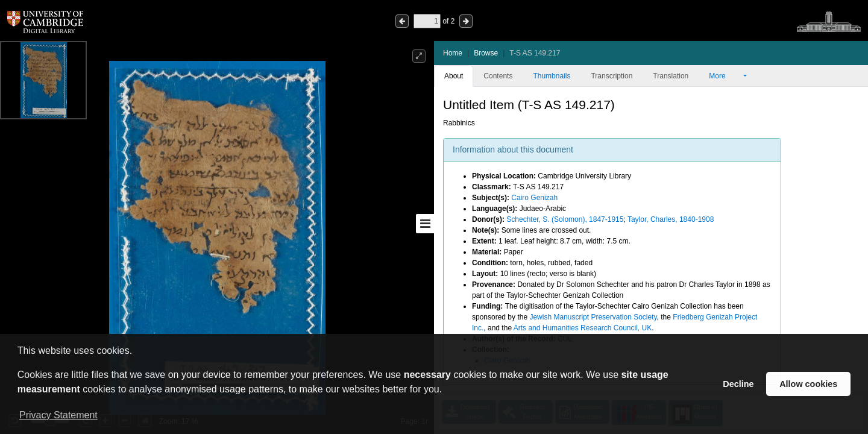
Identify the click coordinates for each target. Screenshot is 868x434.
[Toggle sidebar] (425, 224)
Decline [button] (738, 384)
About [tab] (454, 76)
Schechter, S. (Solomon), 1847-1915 (565, 219)
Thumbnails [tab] (552, 76)
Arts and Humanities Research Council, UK (583, 328)
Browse (486, 53)
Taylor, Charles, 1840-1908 (671, 219)
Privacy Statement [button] (58, 415)
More (725, 76)
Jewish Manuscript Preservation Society (593, 317)
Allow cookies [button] (808, 384)
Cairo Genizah (534, 198)
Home (453, 53)
